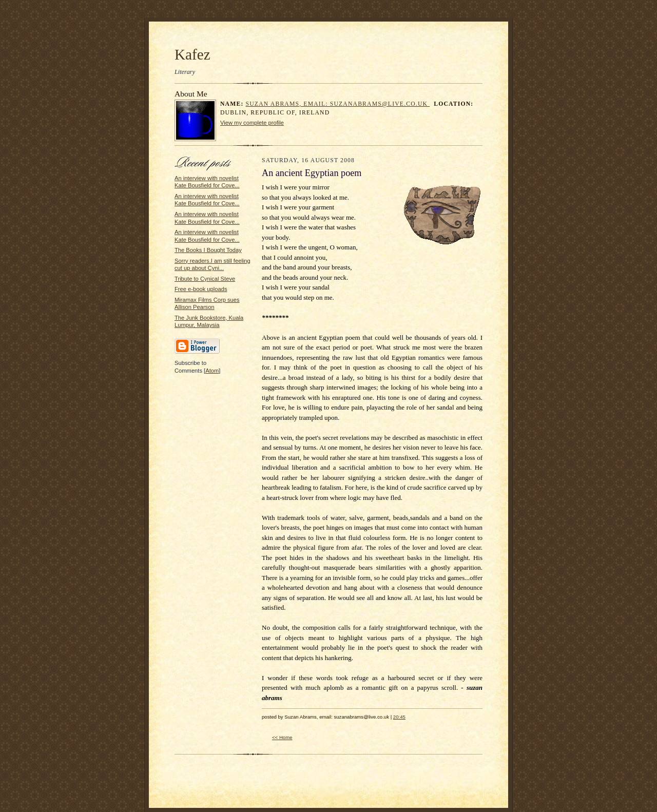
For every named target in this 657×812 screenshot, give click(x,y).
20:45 (399, 717)
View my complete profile (252, 123)
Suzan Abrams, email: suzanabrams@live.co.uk (338, 104)
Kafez (192, 54)
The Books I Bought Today (208, 250)
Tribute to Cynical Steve (205, 279)
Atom (212, 371)
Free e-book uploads (201, 289)
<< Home (282, 737)
